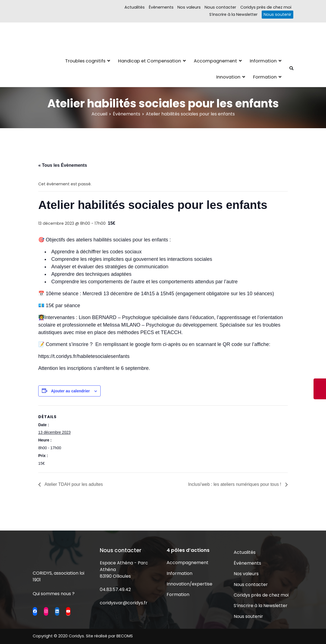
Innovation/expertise (189, 584)
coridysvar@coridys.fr (124, 603)
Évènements (161, 7)
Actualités (135, 7)
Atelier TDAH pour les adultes (73, 484)
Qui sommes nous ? (54, 594)
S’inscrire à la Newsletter (233, 14)
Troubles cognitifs (85, 61)
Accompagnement (215, 61)
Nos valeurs (189, 7)
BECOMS (125, 636)
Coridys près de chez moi (266, 7)
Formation (265, 77)
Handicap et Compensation (150, 61)
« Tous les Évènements (63, 165)
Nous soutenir (277, 14)
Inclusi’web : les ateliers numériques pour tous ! (235, 484)
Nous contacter (220, 7)
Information (263, 61)
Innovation (228, 77)
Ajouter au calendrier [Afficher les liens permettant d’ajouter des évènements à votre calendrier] (70, 391)
